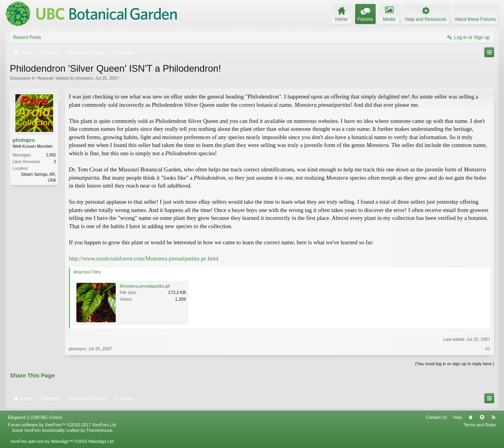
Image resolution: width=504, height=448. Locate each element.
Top (482, 417)
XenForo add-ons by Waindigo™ (42, 441)
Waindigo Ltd (101, 441)
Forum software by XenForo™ (63, 425)
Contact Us (436, 417)
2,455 (51, 155)
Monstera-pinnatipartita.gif (145, 286)
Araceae (45, 78)
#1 (488, 349)
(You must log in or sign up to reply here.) (455, 364)
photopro (84, 78)
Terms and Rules (480, 425)
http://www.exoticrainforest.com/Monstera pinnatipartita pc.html (144, 258)
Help (457, 417)
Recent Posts (27, 37)
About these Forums (475, 19)
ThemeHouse (99, 430)
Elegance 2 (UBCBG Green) (35, 417)
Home (471, 417)
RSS (493, 417)
